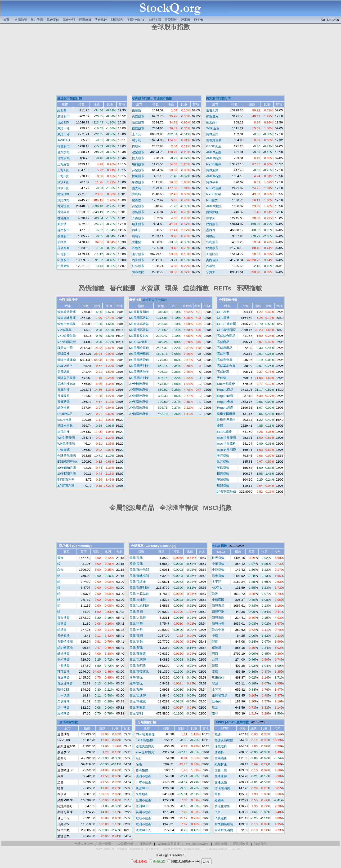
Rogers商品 (225, 390)
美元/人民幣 (138, 618)
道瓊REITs (143, 830)
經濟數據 (85, 20)
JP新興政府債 (139, 390)
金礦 (220, 426)
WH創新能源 (66, 438)
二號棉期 (63, 701)
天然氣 (222, 378)
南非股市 (138, 254)
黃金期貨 (63, 618)
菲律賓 (62, 242)
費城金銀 (212, 134)
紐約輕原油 (65, 648)
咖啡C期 (63, 690)
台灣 (215, 660)
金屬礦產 (221, 758)
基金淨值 (53, 20)
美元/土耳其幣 (139, 594)
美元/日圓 (136, 612)
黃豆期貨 (63, 677)
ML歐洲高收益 (139, 330)
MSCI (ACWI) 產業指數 (232, 722)
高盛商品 (223, 342)
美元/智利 (136, 713)
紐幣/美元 (136, 683)
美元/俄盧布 (138, 582)
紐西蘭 (62, 110)
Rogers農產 (225, 408)
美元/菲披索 (138, 654)
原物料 (219, 752)
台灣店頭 (63, 158)
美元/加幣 (136, 690)
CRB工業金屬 (226, 324)
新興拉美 (218, 624)
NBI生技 (212, 200)
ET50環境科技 (67, 462)
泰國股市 (63, 236)
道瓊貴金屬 (214, 140)
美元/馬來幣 (138, 660)
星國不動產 (143, 800)
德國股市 (138, 128)
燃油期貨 (63, 654)
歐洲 (215, 594)
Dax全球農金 (226, 384)
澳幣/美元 (136, 677)
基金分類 (69, 20)
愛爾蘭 (137, 242)
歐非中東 (218, 630)
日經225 (63, 122)
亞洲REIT (142, 806)
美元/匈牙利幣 (139, 588)
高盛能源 (223, 372)
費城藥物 (212, 212)
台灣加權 (63, 152)
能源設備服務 (224, 740)
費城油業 (212, 170)
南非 (215, 713)
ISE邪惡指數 (144, 740)
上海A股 (63, 170)
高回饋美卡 (152, 849)
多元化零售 (222, 806)
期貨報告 (117, 20)
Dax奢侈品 (65, 414)
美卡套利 (122, 849)
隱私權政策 (241, 844)
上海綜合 (63, 164)
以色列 (137, 248)
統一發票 (105, 844)
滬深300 (63, 194)
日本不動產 (143, 782)
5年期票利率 (66, 480)
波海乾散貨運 (67, 312)
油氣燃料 (221, 746)
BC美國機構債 (139, 354)
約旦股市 (138, 260)
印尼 (215, 683)
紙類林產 (221, 764)
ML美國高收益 (139, 318)
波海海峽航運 (67, 318)
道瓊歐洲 (63, 354)
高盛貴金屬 (225, 360)
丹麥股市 (138, 218)
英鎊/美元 (136, 564)
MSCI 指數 (219, 546)
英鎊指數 (223, 468)
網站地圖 (221, 844)
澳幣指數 (223, 480)
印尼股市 (63, 254)
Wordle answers (197, 844)
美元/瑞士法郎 (139, 570)
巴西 (215, 654)
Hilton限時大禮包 (171, 849)
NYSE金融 (213, 194)
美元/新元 (136, 648)
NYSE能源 (213, 164)
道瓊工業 (212, 110)
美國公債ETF (136, 20)
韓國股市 (63, 146)
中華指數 (218, 564)
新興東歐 (218, 618)
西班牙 (137, 230)
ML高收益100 (139, 336)
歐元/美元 (136, 558)
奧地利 (137, 146)
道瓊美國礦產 (226, 414)
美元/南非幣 (138, 600)
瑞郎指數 (223, 486)
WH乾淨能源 (66, 444)
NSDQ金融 (214, 188)
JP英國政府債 (139, 402)
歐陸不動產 (143, 818)
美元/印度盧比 (139, 672)
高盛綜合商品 (226, 336)
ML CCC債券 (138, 342)
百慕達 (211, 266)
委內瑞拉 (212, 260)
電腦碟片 (63, 396)
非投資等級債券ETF (219, 849)
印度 (215, 642)
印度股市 (63, 260)
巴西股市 (212, 224)
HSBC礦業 (224, 432)
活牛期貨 (63, 708)
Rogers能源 (225, 396)
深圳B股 (63, 188)
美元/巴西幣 (138, 695)
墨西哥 (211, 230)
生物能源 (63, 450)
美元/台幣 (136, 630)
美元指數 (223, 456)
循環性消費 (222, 788)
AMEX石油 (214, 176)
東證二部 (63, 134)
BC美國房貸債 (139, 360)
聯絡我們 (260, 844)
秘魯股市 (212, 248)
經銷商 (219, 800)
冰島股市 (138, 212)
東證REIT (142, 788)
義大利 (137, 188)
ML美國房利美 (139, 366)
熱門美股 (155, 20)
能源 (218, 734)
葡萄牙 (137, 236)
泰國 (215, 672)
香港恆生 (63, 206)
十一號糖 (63, 695)
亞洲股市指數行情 (70, 98)
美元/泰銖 (136, 642)
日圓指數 (223, 474)
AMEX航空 (65, 366)
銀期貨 (62, 624)
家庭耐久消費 (224, 830)
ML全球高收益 (139, 324)
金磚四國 (218, 600)
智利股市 (212, 242)
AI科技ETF (239, 849)
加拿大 (211, 218)
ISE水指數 (64, 420)
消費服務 (221, 818)
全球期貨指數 (68, 722)
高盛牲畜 (223, 354)
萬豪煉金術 (137, 849)
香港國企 (63, 212)
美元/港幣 (136, 624)
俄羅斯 (137, 110)
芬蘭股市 (138, 170)
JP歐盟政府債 (139, 396)
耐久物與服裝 (224, 824)
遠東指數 (218, 576)
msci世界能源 (226, 438)
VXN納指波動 (67, 342)
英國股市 (138, 116)
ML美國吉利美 (139, 378)
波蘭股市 (138, 152)
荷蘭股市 (138, 206)
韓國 (215, 666)
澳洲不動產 (143, 776)
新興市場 (218, 606)
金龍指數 (218, 570)
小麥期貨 (63, 666)
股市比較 (101, 20)
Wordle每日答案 (169, 844)
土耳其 (137, 134)
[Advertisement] (170, 63)
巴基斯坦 (63, 266)
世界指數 (218, 558)
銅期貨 (62, 630)
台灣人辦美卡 (84, 844)
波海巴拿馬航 (67, 324)
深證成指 (63, 200)
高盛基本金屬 (226, 366)
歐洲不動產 (143, 824)
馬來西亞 (63, 248)
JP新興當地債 (227, 492)
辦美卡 (199, 20)
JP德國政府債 (139, 414)
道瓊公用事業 (67, 378)
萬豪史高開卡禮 (105, 849)
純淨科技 (63, 432)
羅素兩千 (212, 122)
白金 (60, 570)
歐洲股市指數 (141, 98)
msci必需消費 (226, 450)
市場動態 (21, 20)
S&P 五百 (213, 128)
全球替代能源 (67, 456)
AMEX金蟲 (214, 152)
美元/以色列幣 (139, 606)
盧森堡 (137, 200)
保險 (139, 764)
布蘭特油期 (65, 642)
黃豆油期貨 (65, 683)
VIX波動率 (64, 330)
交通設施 (221, 782)
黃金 (60, 558)
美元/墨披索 (138, 701)
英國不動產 (143, 812)
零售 (218, 794)
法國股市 (138, 122)
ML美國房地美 (139, 372)
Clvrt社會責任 (145, 734)
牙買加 (211, 272)
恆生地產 (142, 794)
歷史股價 (37, 20)
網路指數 (63, 408)
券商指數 (142, 770)
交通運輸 (221, 776)
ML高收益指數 (139, 312)
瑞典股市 (138, 164)
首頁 (6, 20)
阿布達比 (138, 272)
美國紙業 (63, 372)
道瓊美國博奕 (145, 746)
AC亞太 (217, 588)
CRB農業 (223, 318)
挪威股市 (138, 176)
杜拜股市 (138, 266)
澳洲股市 (63, 116)
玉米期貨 (63, 660)
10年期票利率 (67, 474)
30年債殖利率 (67, 468)
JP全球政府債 (139, 384)
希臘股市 (138, 182)
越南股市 (63, 230)
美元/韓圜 (136, 636)
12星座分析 (125, 844)
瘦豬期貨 (63, 713)
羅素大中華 (65, 348)
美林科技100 (66, 384)
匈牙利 (137, 140)
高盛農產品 (225, 348)
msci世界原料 (226, 444)
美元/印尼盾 (138, 666)
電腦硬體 (63, 402)
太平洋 (217, 582)
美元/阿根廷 (138, 708)
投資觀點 (171, 20)
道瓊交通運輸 (67, 360)
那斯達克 (212, 116)
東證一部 (63, 128)
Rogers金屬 (225, 402)
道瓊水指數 (65, 426)
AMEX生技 (214, 206)
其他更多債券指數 (155, 300)
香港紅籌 (63, 218)
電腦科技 (63, 390)
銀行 (139, 758)
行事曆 (186, 20)
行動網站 (145, 844)
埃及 (215, 708)
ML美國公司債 (139, 348)
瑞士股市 (138, 224)
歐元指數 (223, 462)
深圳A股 (63, 182)
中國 (215, 636)
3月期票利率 (66, 486)
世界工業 (221, 770)
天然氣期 (63, 636)
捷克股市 (138, 158)
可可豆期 (63, 672)
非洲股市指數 (163, 98)
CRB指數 (223, 312)
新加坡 (62, 224)
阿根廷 (211, 236)
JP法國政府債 (139, 408)
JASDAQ (64, 140)
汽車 (218, 812)
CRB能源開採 (226, 330)
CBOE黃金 (214, 146)
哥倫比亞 (212, 254)
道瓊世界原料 (226, 420)
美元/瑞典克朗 (139, 576)
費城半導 (212, 182)
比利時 (137, 194)
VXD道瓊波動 (67, 336)
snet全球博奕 (145, 752)
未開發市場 (220, 695)
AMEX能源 (214, 158)
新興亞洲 (218, 612)
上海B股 (63, 176)
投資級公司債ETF (194, 849)
